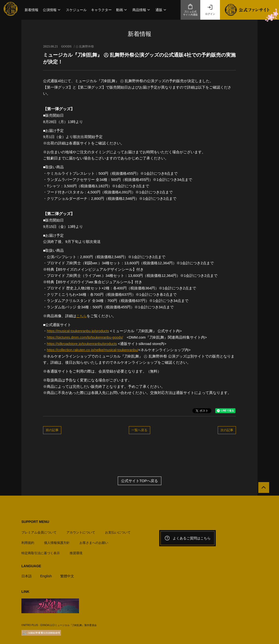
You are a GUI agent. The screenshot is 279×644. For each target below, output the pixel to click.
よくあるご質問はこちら (187, 538)
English (47, 574)
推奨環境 (76, 552)
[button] (52, 10)
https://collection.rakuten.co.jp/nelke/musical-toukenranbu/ (94, 350)
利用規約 (28, 541)
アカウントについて (81, 531)
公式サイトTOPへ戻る (140, 481)
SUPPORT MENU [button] (35, 521)
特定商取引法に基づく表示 (41, 552)
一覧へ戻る (139, 430)
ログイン (210, 10)
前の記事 (52, 430)
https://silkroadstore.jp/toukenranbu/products (83, 343)
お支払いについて (118, 531)
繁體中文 (69, 574)
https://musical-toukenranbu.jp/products (79, 331)
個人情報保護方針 (57, 541)
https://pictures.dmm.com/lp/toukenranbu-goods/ (86, 337)
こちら (82, 316)
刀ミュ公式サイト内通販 (190, 10)
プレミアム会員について (39, 531)
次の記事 (227, 430)
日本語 (27, 574)
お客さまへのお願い (94, 541)
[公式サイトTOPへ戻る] (262, 489)
